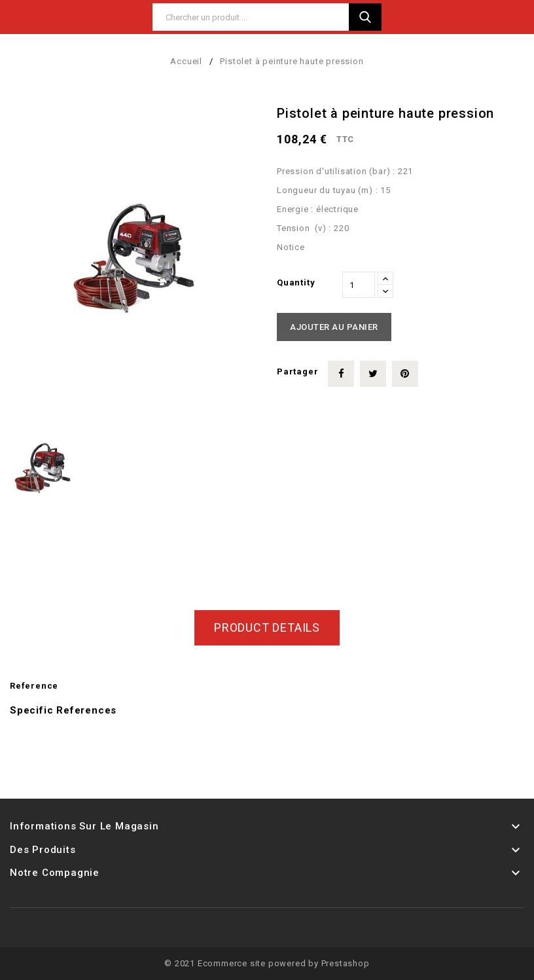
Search (365, 17)
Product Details (267, 627)
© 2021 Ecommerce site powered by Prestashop (267, 963)
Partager (341, 374)
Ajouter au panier (334, 327)
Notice (291, 247)
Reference (34, 686)
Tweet (373, 374)
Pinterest (405, 374)
